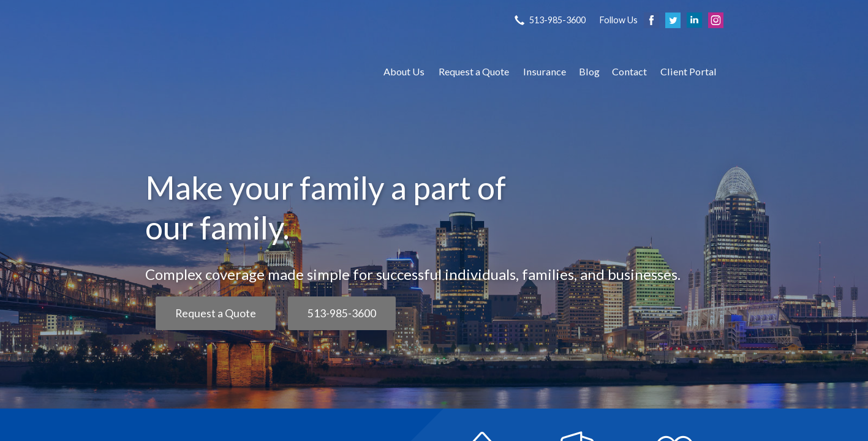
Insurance (545, 71)
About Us (404, 71)
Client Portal (689, 71)
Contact (629, 71)
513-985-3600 (342, 313)
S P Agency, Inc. (252, 71)
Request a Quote (474, 71)
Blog (589, 71)
